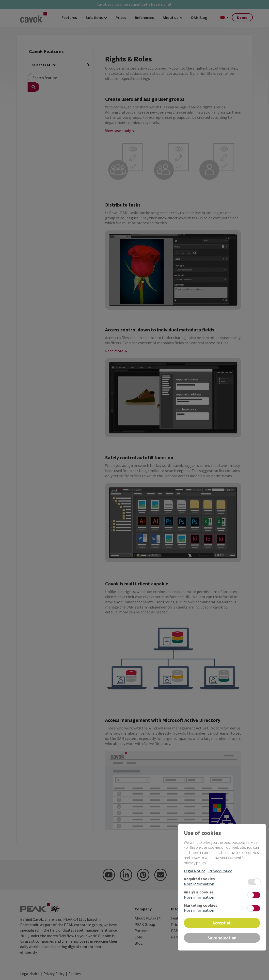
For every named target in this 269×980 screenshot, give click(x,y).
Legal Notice (195, 871)
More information (199, 884)
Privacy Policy (220, 871)
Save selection (222, 938)
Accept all (222, 923)
